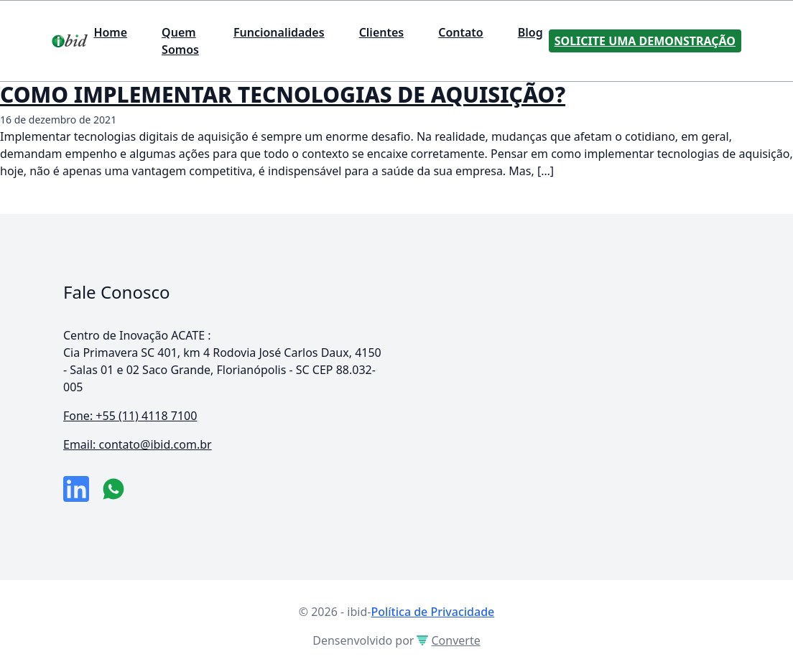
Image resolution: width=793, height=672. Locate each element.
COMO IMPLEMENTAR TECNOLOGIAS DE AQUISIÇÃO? (283, 94)
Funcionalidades (279, 32)
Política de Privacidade (432, 612)
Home (110, 32)
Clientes (382, 32)
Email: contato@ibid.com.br (138, 444)
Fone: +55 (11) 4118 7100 (130, 416)
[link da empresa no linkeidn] (76, 489)
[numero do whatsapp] (113, 489)
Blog (530, 32)
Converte (448, 640)
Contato (461, 32)
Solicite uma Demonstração (645, 41)
